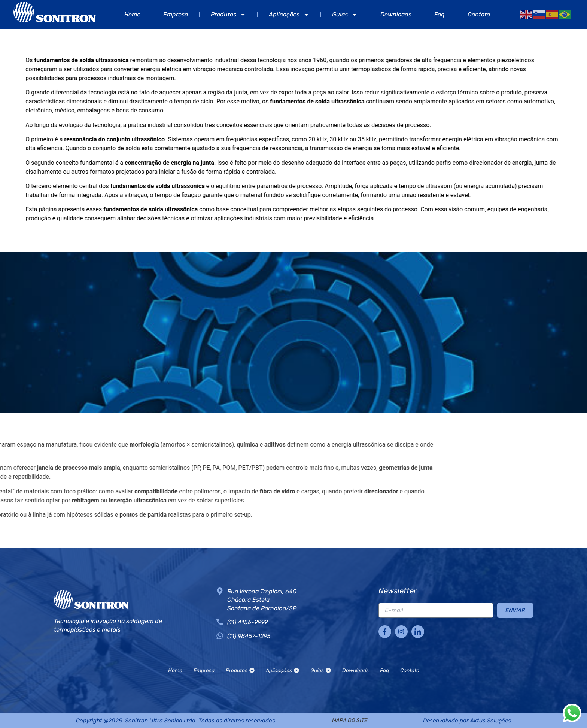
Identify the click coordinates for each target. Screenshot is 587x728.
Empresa (176, 14)
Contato (479, 14)
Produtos (228, 15)
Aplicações (289, 15)
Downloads (396, 14)
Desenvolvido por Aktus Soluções (467, 721)
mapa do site (350, 720)
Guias (345, 15)
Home (132, 14)
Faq (440, 14)
